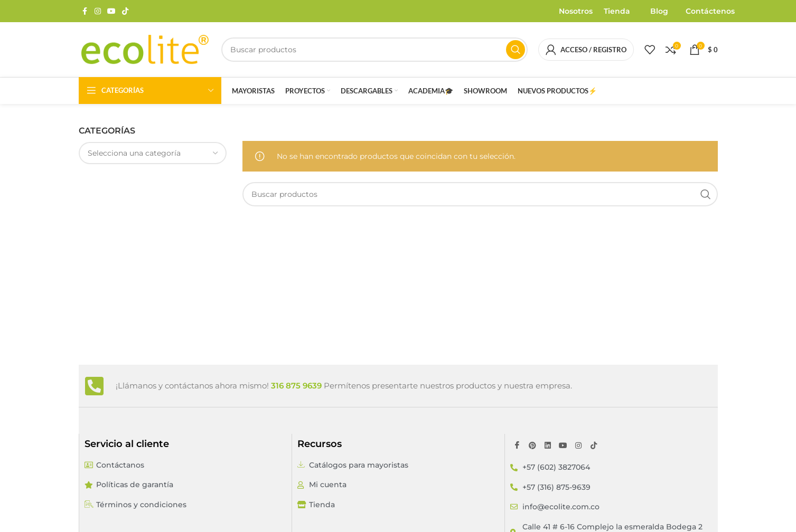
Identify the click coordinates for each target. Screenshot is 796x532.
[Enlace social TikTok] (125, 11)
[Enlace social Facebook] (85, 11)
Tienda (617, 11)
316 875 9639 (296, 386)
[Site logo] (145, 49)
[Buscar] (374, 50)
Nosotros (576, 11)
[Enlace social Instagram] (98, 11)
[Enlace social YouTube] (111, 11)
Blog (659, 11)
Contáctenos (710, 11)
